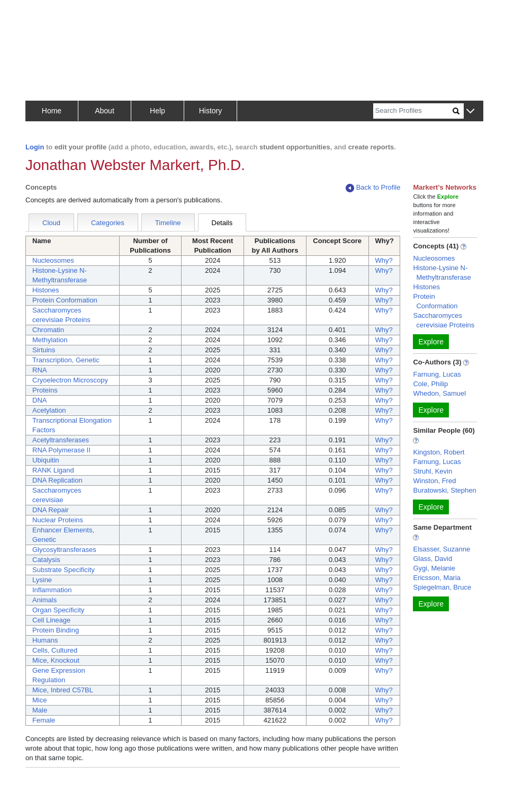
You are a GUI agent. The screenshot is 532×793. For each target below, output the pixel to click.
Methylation (50, 340)
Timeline (168, 223)
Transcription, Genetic (66, 360)
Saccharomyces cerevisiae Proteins (444, 320)
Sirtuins (44, 350)
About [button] (105, 111)
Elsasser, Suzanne (441, 549)
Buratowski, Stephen (444, 490)
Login (35, 147)
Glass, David (432, 559)
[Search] (413, 111)
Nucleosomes (53, 260)
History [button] (211, 111)
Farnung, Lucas (437, 374)
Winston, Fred (434, 481)
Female (44, 720)
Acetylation (49, 410)
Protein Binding (56, 630)
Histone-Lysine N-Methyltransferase (442, 273)
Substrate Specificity (64, 570)
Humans (45, 640)
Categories (108, 223)
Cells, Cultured (55, 650)
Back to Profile (373, 188)
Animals (44, 600)
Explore (431, 342)
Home (52, 111)
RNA (39, 370)
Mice (39, 700)
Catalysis (46, 560)
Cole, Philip (430, 384)
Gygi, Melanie (434, 568)
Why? (384, 260)
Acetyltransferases (61, 440)
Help (157, 111)
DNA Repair (51, 510)
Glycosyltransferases (64, 550)
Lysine (42, 580)
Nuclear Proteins (58, 520)
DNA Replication (57, 480)
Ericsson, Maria (437, 578)
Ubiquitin (46, 460)
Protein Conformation (65, 300)
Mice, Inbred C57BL (63, 690)
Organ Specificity (58, 610)
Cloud (51, 223)
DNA (39, 400)
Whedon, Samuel (439, 393)
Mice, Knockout (56, 660)
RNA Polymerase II (61, 450)
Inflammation (52, 590)
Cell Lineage (51, 620)
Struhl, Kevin (432, 471)
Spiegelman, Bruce (442, 587)
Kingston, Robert (439, 452)
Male (40, 710)
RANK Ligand (53, 470)
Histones (46, 290)
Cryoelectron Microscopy (70, 380)
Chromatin (48, 330)
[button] (470, 112)
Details (222, 223)
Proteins (45, 390)
